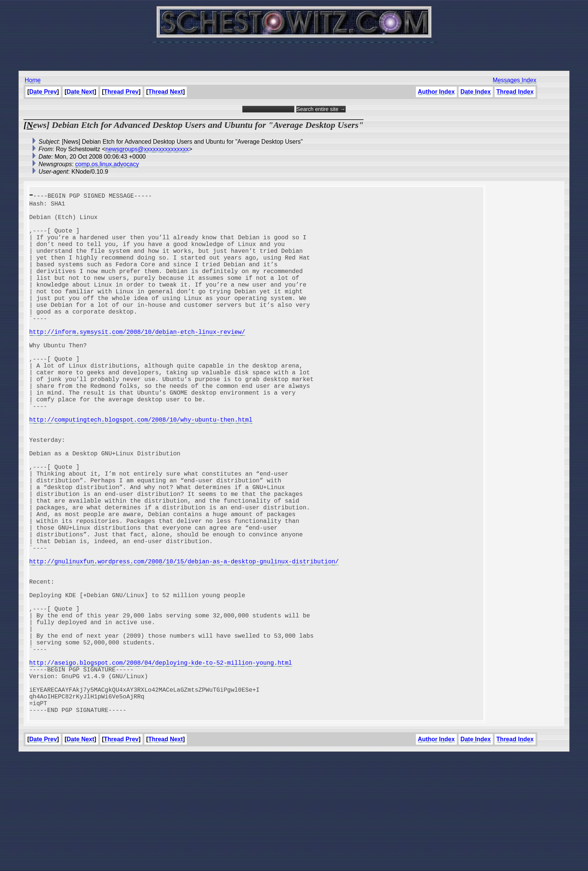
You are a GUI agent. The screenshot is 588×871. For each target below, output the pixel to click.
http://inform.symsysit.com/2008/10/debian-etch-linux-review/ (137, 362)
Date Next (81, 92)
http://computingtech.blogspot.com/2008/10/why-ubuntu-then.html (141, 469)
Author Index (436, 92)
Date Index (476, 92)
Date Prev (43, 92)
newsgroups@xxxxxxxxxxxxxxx (147, 149)
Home (33, 80)
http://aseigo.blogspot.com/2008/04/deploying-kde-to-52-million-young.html (161, 766)
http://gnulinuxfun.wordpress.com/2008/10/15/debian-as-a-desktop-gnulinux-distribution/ (184, 642)
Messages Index (515, 80)
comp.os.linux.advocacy (107, 164)
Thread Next (165, 92)
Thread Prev (121, 92)
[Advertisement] (294, 53)
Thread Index (515, 92)
